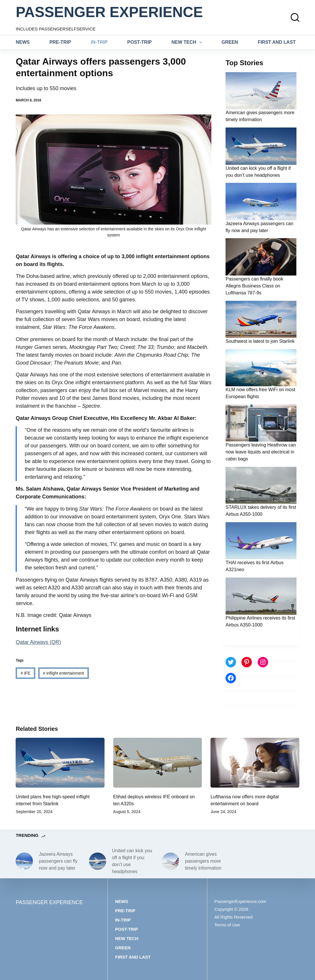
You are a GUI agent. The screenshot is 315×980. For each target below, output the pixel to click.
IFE (25, 673)
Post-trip (140, 42)
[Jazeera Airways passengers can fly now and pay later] (24, 861)
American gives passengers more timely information (203, 861)
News (23, 42)
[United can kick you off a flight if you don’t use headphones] (98, 861)
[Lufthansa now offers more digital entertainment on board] (255, 763)
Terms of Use (227, 925)
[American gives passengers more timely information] (171, 861)
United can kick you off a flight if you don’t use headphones (132, 861)
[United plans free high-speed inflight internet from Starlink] (60, 763)
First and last (277, 42)
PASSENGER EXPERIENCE (109, 12)
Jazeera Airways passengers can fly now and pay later (58, 861)
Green (230, 42)
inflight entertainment (64, 673)
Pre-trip (60, 42)
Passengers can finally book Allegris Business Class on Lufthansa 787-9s (254, 286)
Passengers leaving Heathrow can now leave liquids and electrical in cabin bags (261, 452)
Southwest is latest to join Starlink (260, 341)
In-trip (99, 42)
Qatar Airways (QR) (38, 642)
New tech (188, 42)
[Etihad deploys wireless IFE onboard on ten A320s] (157, 763)
